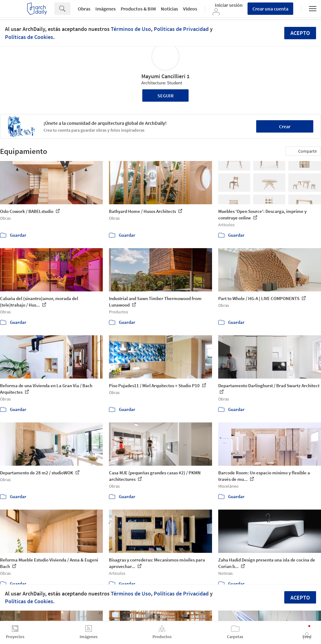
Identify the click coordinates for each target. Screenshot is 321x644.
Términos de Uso (131, 29)
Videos (190, 9)
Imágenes (106, 9)
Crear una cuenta (270, 9)
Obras (84, 9)
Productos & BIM (138, 9)
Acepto (300, 33)
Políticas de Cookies (29, 37)
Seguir (166, 95)
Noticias (169, 9)
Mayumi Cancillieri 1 (165, 76)
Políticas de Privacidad (181, 29)
